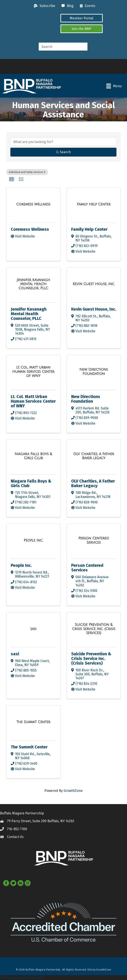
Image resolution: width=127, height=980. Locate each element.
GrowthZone (73, 791)
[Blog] (66, 6)
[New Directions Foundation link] (94, 372)
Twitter (10, 978)
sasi (15, 654)
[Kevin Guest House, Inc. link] (94, 284)
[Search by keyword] (63, 142)
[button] (82, 18)
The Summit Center (29, 747)
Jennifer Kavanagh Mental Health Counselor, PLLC (29, 314)
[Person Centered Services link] (94, 540)
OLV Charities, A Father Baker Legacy (93, 483)
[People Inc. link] (33, 540)
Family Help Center (89, 229)
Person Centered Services (87, 568)
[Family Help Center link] (94, 204)
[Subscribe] (43, 6)
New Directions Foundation (86, 399)
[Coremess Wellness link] (33, 204)
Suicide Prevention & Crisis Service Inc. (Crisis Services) (91, 658)
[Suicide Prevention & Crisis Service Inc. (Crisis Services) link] (94, 629)
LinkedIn (23, 978)
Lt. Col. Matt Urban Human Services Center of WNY (33, 401)
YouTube (38, 978)
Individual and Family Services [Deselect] (27, 172)
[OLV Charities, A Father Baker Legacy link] (94, 456)
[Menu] (114, 86)
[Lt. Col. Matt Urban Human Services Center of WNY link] (33, 372)
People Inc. (21, 565)
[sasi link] (33, 629)
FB (2, 978)
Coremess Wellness (30, 229)
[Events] (87, 6)
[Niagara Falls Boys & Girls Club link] (33, 456)
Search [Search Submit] (63, 152)
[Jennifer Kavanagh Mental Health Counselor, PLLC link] (33, 284)
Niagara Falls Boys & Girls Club (31, 483)
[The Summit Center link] (33, 722)
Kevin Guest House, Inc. (94, 309)
